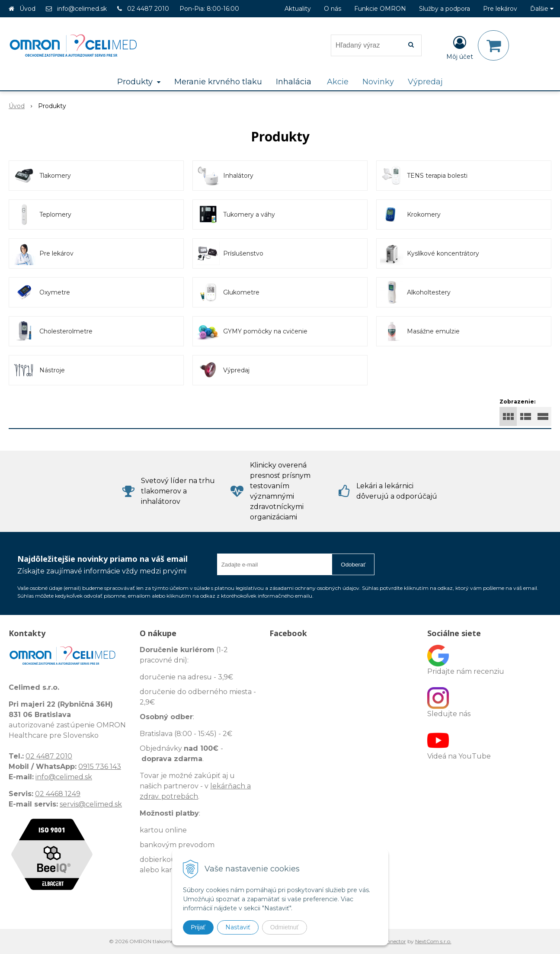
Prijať (198, 927)
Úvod (27, 9)
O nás (333, 9)
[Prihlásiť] (460, 47)
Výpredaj (425, 82)
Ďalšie (542, 9)
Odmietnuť (285, 927)
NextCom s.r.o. (433, 941)
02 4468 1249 (58, 794)
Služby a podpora (445, 9)
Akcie (338, 82)
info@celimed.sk (82, 9)
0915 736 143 (100, 767)
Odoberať (353, 565)
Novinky (378, 82)
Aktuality (298, 9)
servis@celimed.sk (91, 804)
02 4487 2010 (148, 9)
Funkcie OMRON (380, 9)
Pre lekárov (500, 9)
